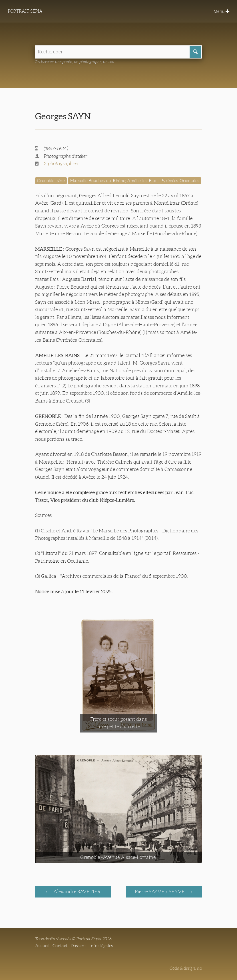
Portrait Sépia (25, 11)
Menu (221, 11)
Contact (60, 946)
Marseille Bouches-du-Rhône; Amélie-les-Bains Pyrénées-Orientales (134, 181)
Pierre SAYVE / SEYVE (160, 892)
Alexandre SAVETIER (77, 892)
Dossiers (78, 946)
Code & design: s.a (186, 968)
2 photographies (61, 164)
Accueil (42, 946)
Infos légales (101, 946)
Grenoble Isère (51, 181)
